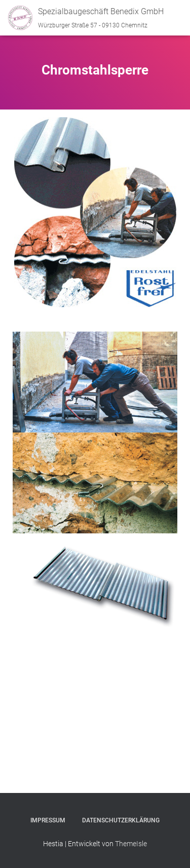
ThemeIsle (131, 844)
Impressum (48, 820)
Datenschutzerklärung (121, 820)
